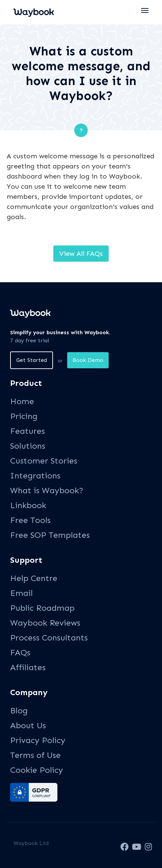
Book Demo (88, 360)
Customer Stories (44, 461)
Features (28, 431)
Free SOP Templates (50, 535)
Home (22, 401)
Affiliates (28, 667)
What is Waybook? (47, 490)
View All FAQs (81, 254)
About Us (28, 725)
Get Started (32, 360)
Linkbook (28, 505)
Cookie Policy (37, 770)
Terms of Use (35, 755)
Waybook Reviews (45, 623)
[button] (145, 10)
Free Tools (30, 520)
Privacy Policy (38, 740)
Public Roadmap (42, 608)
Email (21, 593)
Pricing (24, 416)
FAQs (20, 652)
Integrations (35, 476)
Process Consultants (49, 638)
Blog (19, 711)
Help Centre (34, 578)
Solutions (28, 446)
